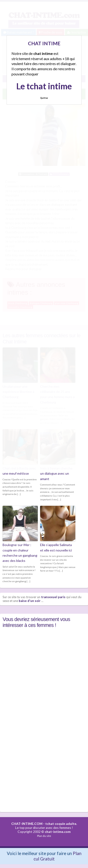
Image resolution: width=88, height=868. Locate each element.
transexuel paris (53, 597)
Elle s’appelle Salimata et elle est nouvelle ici (56, 547)
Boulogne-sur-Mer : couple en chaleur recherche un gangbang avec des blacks (20, 553)
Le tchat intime (44, 86)
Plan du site (44, 836)
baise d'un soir (30, 601)
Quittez (44, 98)
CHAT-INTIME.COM (27, 824)
